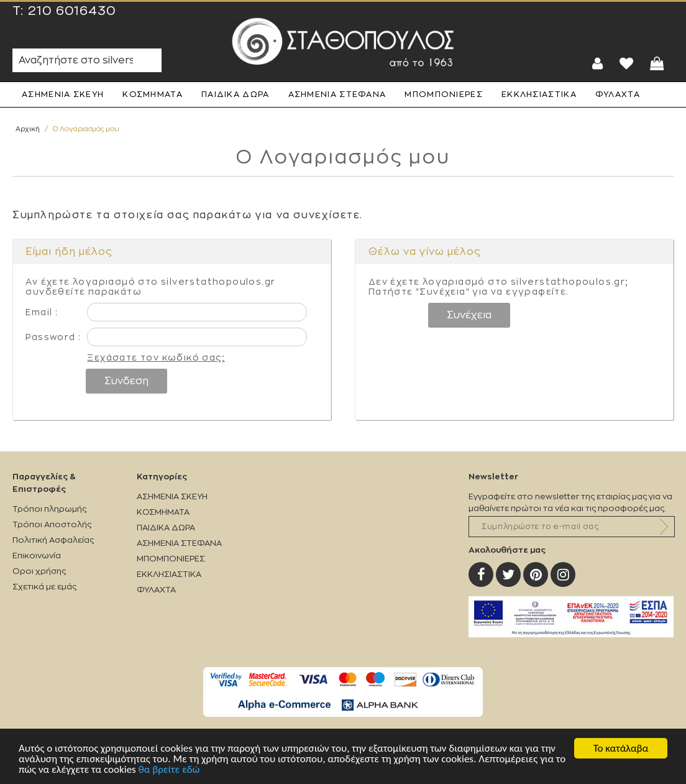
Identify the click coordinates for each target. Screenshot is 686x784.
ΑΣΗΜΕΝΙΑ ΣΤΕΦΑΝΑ (337, 94)
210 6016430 (72, 11)
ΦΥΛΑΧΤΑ (618, 94)
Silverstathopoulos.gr (343, 42)
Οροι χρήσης (39, 571)
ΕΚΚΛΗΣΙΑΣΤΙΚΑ (539, 94)
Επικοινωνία (37, 556)
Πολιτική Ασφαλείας (53, 540)
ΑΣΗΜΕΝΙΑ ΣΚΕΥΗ (63, 94)
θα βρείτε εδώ (169, 771)
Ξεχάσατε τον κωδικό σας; (156, 357)
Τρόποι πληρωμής (49, 509)
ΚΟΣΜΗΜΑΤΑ (153, 94)
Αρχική (28, 129)
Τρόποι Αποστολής (52, 524)
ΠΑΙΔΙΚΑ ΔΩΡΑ (236, 94)
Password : (53, 337)
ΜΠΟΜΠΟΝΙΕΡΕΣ (444, 94)
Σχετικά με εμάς (44, 587)
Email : (42, 312)
